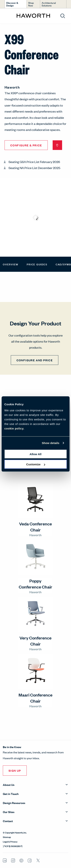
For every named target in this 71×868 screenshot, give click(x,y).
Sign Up (15, 770)
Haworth (12, 87)
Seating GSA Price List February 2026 (34, 162)
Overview (11, 264)
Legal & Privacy (10, 841)
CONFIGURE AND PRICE (35, 360)
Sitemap (7, 837)
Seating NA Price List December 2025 (34, 168)
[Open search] (63, 16)
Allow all (35, 454)
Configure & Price (26, 145)
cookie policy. (14, 428)
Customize (36, 464)
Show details (51, 443)
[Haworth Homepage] (33, 16)
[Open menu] (6, 16)
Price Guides (37, 264)
